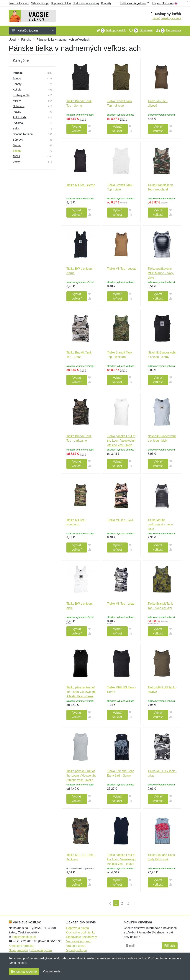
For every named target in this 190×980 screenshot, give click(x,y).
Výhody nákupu (40, 3)
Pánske (26, 40)
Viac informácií (53, 971)
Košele (17, 89)
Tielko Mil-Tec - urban (121, 604)
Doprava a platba (61, 3)
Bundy (17, 78)
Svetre (17, 145)
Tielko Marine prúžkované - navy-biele (160, 524)
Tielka (17, 151)
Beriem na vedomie (24, 972)
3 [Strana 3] (128, 903)
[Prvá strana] (109, 903)
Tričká (17, 156)
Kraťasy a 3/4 (21, 95)
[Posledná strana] (134, 903)
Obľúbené (139, 30)
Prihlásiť (170, 946)
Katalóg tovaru (33, 31)
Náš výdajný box (41, 950)
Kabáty (17, 84)
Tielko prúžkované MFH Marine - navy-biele (161, 273)
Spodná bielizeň (23, 134)
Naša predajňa (18, 950)
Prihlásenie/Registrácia (134, 3)
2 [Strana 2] (122, 903)
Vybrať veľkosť (77, 129)
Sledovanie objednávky (86, 3)
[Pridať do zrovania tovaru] (89, 131)
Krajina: (166, 3)
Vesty (16, 162)
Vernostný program (79, 941)
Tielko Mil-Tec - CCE (121, 520)
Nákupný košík (109, 30)
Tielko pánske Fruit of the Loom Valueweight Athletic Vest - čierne (81, 692)
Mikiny (17, 101)
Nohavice (19, 106)
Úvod (12, 40)
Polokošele (20, 117)
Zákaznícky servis (19, 3)
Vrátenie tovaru (76, 946)
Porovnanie (167, 30)
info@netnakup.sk (24, 937)
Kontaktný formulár (21, 946)
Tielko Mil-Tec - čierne (81, 185)
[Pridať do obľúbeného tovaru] (89, 126)
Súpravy (18, 140)
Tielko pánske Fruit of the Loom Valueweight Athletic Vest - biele (122, 441)
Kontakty (106, 3)
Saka (16, 128)
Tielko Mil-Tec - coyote (122, 269)
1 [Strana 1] (116, 903)
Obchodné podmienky (81, 932)
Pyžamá (18, 123)
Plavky (17, 112)
